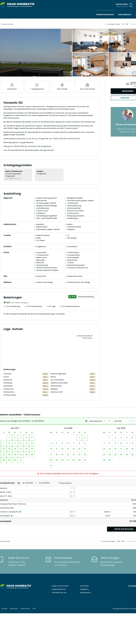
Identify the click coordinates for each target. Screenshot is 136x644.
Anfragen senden (108, 565)
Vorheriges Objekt (113, 24)
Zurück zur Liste (8, 24)
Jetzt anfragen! (122, 7)
